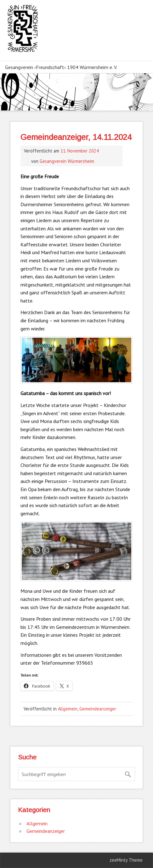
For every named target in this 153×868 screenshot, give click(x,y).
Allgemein (68, 709)
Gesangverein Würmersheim (67, 161)
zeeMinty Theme (126, 860)
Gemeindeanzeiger (98, 709)
